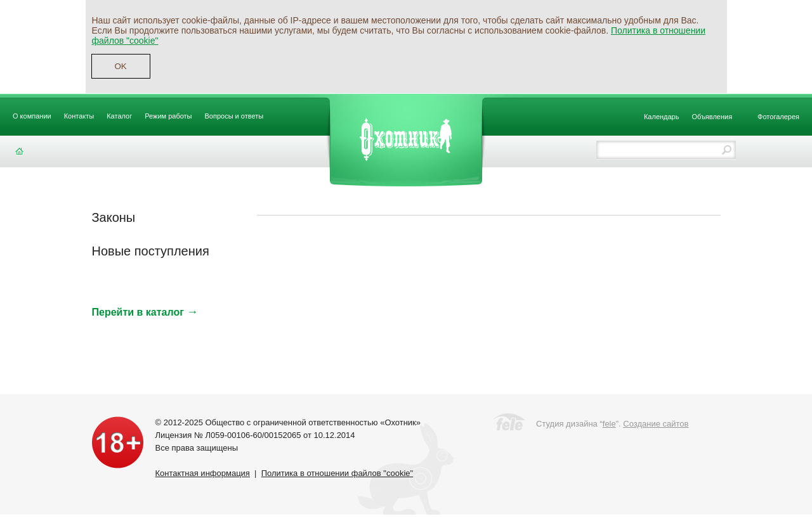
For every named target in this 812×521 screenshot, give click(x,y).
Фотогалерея (778, 117)
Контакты (79, 116)
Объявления (712, 117)
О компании (32, 116)
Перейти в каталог (145, 312)
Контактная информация (203, 473)
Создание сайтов (656, 424)
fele (609, 424)
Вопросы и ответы (234, 116)
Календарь (662, 117)
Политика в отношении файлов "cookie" (337, 473)
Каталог (119, 116)
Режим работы (168, 116)
